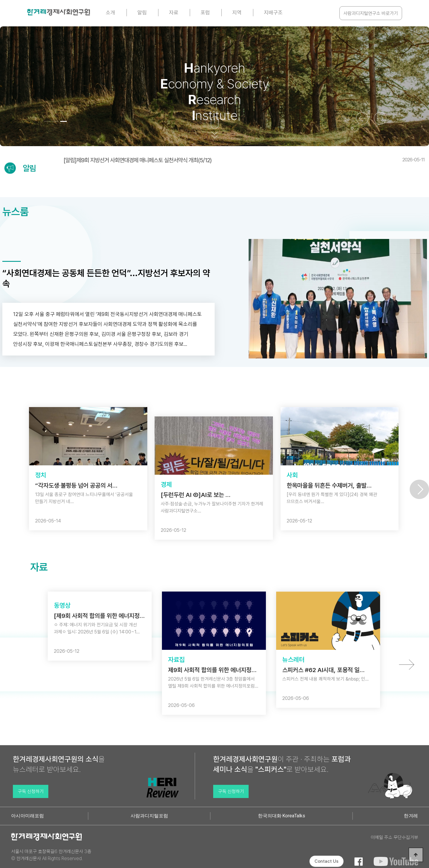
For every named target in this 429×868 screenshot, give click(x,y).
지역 (237, 12)
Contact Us (327, 861)
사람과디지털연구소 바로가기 (371, 13)
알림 (142, 12)
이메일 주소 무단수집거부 (394, 837)
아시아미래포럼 (28, 816)
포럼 (205, 12)
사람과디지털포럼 (149, 816)
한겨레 (411, 816)
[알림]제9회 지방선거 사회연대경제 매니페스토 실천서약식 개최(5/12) (244, 160)
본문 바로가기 (0, 0)
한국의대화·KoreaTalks (282, 816)
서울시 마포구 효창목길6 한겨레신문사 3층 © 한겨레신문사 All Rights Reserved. (51, 855)
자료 (174, 12)
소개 (110, 12)
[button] (47, 121)
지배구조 (273, 12)
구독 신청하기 (31, 791)
